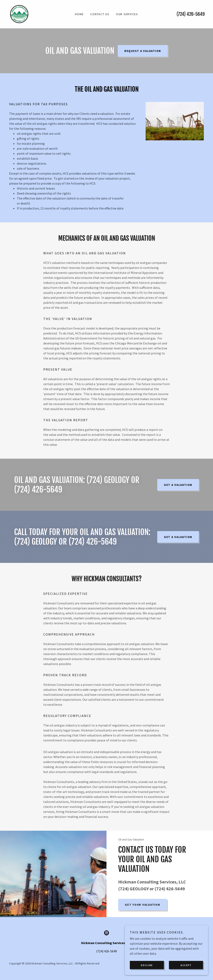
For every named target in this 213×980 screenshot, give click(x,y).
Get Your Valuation (142, 905)
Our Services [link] (127, 14)
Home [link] (79, 14)
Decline (147, 965)
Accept (186, 965)
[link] (19, 14)
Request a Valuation (143, 51)
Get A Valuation (178, 485)
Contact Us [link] (100, 14)
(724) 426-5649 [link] (191, 14)
